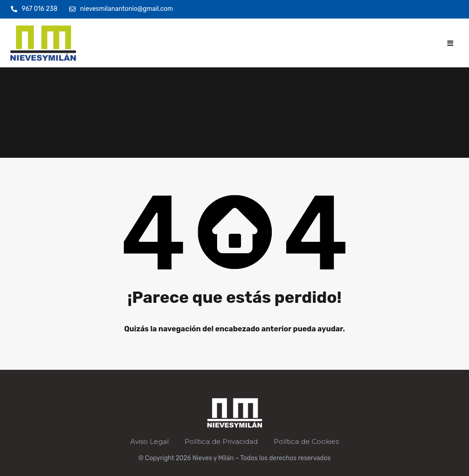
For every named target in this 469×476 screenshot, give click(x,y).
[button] (450, 43)
